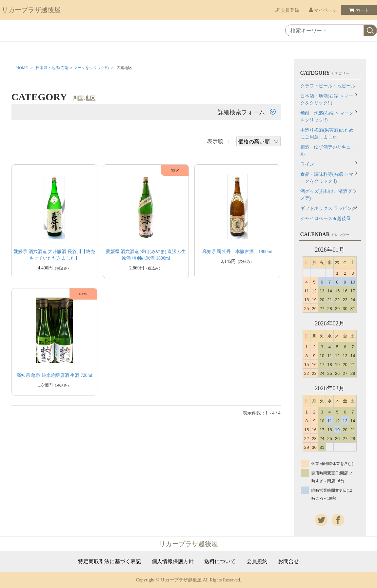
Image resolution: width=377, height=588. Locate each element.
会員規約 (257, 561)
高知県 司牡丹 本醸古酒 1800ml (237, 252)
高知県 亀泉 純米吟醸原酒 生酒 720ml (54, 375)
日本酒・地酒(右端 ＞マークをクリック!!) (72, 68)
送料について (220, 561)
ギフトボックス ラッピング (328, 208)
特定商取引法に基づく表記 (109, 561)
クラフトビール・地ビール (328, 86)
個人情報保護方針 (173, 561)
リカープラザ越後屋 (31, 10)
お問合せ (288, 561)
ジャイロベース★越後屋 (326, 219)
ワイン (307, 164)
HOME (22, 68)
